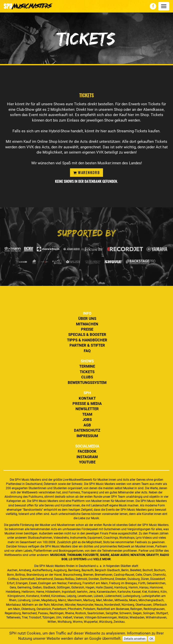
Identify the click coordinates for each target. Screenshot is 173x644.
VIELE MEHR (102, 559)
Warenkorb (87, 172)
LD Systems (78, 559)
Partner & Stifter (87, 345)
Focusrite (91, 555)
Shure (105, 555)
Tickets (87, 372)
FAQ (87, 351)
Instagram (87, 457)
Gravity (152, 555)
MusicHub (58, 555)
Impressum (87, 436)
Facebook (87, 451)
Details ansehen (135, 639)
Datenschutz (87, 430)
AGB (87, 425)
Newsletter (87, 409)
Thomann (74, 555)
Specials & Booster (87, 335)
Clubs (87, 377)
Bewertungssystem (87, 383)
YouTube (87, 462)
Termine (87, 366)
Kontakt (87, 398)
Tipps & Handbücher (87, 340)
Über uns (87, 319)
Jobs (87, 420)
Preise (87, 329)
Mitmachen (87, 324)
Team (87, 414)
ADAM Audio (120, 555)
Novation (138, 555)
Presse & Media (87, 404)
